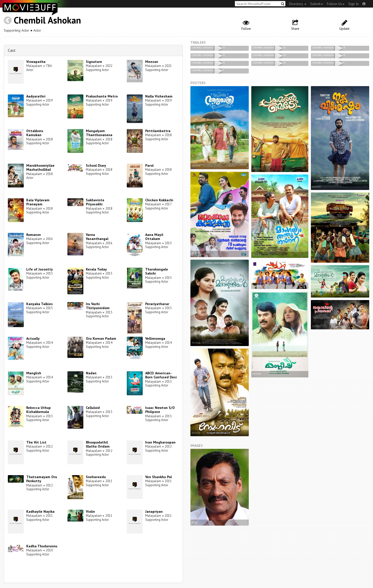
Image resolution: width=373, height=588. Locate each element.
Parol (149, 165)
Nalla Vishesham (159, 96)
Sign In (353, 4)
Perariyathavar (157, 304)
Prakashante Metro (102, 96)
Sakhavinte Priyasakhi (95, 202)
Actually (33, 338)
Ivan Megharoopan (160, 442)
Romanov (34, 235)
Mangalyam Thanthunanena (99, 133)
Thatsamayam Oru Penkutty (42, 479)
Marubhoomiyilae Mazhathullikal (40, 168)
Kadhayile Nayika (40, 511)
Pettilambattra (158, 131)
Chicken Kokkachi (159, 200)
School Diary (96, 165)
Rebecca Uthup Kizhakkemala (39, 410)
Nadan (91, 373)
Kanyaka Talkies (40, 304)
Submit (317, 4)
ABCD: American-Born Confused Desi (161, 375)
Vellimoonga (155, 338)
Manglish (34, 373)
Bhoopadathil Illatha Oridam (98, 444)
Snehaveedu (96, 477)
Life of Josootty (40, 269)
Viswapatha (36, 62)
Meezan (152, 62)
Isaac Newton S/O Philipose (160, 410)
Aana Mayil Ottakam (154, 237)
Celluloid (93, 408)
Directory (298, 4)
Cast (12, 50)
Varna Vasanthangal (97, 237)
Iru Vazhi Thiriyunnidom (98, 306)
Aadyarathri (36, 96)
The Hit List (36, 442)
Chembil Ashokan (47, 20)
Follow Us (336, 4)
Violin (90, 511)
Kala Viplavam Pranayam (38, 202)
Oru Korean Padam (101, 338)
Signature (94, 62)
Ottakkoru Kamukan (35, 133)
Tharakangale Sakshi (157, 271)
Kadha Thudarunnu (42, 546)
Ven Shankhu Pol (158, 477)
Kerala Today (96, 269)
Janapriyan (154, 511)
